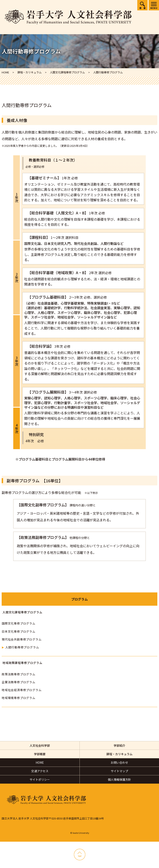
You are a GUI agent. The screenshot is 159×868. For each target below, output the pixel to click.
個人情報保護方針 (119, 779)
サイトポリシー (40, 779)
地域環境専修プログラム (19, 698)
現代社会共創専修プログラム (22, 639)
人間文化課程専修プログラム (22, 612)
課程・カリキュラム (119, 754)
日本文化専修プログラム (19, 631)
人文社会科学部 (40, 745)
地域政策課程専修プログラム (22, 663)
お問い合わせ (119, 762)
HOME (40, 762)
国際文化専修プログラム (19, 623)
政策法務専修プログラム (19, 674)
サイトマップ (119, 771)
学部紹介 (119, 745)
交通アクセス (40, 771)
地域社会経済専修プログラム (22, 690)
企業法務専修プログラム (19, 682)
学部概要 (40, 754)
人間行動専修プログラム (22, 647)
